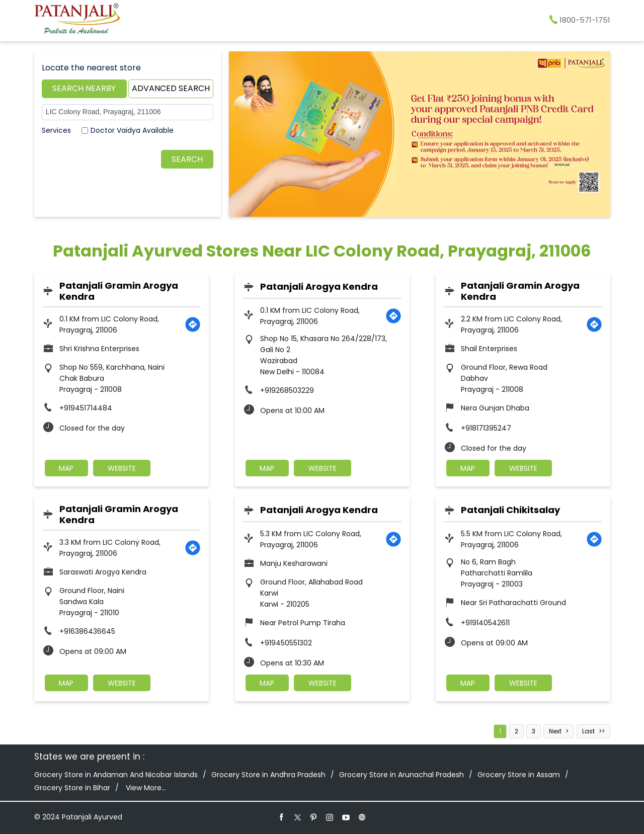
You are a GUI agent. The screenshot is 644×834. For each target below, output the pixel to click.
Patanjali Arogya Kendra (319, 286)
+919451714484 (86, 408)
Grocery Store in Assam (519, 775)
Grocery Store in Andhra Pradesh (268, 775)
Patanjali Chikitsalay (510, 510)
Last (588, 731)
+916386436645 (87, 631)
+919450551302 (286, 643)
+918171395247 (486, 428)
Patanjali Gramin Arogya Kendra (119, 291)
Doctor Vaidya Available (132, 130)
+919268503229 (287, 390)
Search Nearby (84, 88)
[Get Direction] (193, 324)
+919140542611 (485, 623)
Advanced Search (171, 88)
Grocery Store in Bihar (72, 788)
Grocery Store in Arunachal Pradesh (401, 775)
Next (555, 731)
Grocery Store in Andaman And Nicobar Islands (116, 775)
